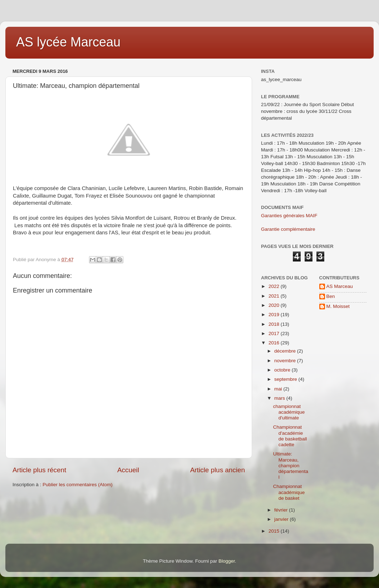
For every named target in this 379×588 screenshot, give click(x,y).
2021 (275, 296)
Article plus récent (39, 470)
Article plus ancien (218, 470)
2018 (275, 324)
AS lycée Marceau (68, 42)
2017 (275, 333)
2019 (275, 315)
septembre (286, 379)
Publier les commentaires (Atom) (78, 485)
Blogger (227, 561)
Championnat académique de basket (289, 492)
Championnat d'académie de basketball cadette (290, 436)
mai (279, 389)
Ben (331, 296)
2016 (275, 343)
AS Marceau (340, 286)
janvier (282, 519)
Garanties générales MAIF (289, 216)
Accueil (128, 470)
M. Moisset (338, 306)
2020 (275, 305)
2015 (275, 531)
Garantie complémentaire (288, 229)
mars (280, 398)
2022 (275, 286)
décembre (286, 351)
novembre (286, 361)
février (282, 510)
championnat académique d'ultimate (289, 412)
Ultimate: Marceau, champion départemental (291, 465)
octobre (283, 370)
